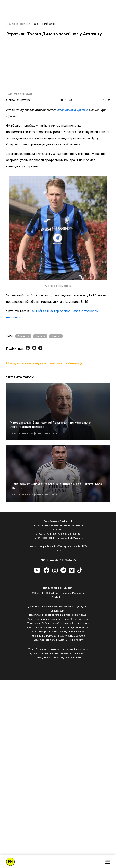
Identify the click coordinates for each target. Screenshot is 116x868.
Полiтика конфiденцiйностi (58, 588)
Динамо (40, 336)
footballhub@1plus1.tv (72, 538)
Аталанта (23, 336)
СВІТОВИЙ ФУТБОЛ (47, 24)
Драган (56, 336)
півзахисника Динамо (73, 110)
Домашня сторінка (18, 24)
